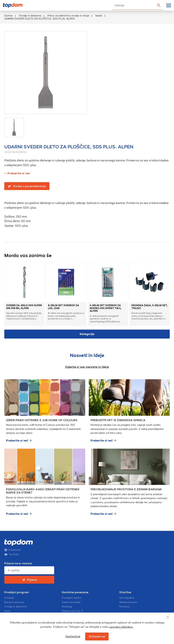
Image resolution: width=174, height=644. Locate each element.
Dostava (124, 607)
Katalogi (67, 607)
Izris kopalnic (127, 598)
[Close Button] (168, 617)
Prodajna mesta (71, 598)
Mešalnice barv (128, 602)
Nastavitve (73, 636)
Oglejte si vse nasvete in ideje (87, 367)
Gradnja (9, 598)
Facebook (12, 550)
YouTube (12, 554)
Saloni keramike (71, 602)
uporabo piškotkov (121, 627)
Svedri (99, 16)
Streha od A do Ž (72, 611)
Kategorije (87, 334)
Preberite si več (17, 173)
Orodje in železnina (30, 16)
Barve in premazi (14, 602)
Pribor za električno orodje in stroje (68, 16)
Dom (7, 611)
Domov (9, 16)
